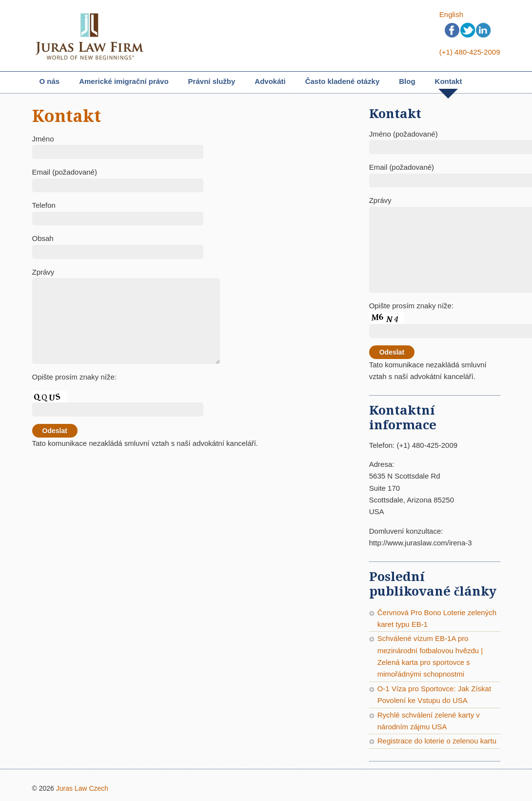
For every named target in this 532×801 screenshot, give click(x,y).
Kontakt (449, 81)
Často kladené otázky (343, 81)
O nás (50, 81)
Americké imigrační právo (124, 82)
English (451, 14)
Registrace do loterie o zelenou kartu (437, 741)
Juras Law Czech (82, 788)
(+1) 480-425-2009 (470, 52)
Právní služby (212, 82)
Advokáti (270, 81)
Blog (407, 81)
